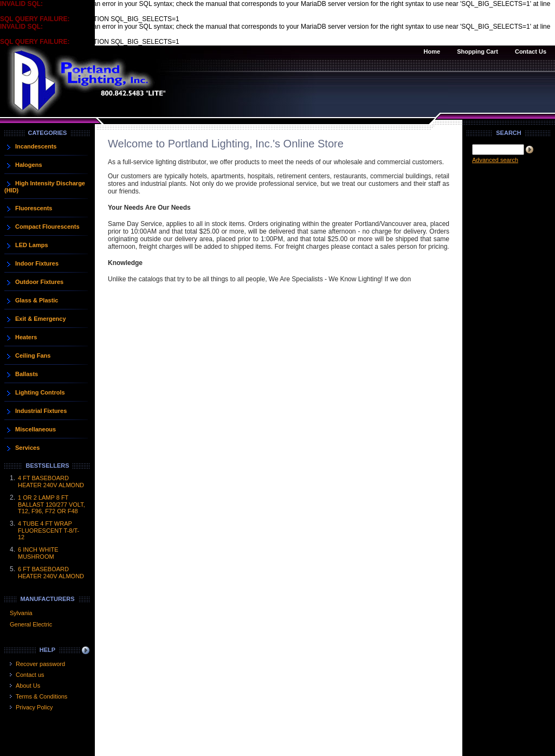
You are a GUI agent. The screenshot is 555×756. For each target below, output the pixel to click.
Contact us (30, 675)
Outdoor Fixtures (39, 282)
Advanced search (495, 160)
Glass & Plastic (37, 300)
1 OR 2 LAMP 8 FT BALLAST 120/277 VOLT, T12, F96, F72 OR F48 (51, 504)
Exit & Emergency (41, 319)
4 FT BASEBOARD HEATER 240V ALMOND (51, 482)
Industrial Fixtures (41, 411)
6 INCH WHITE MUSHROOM (38, 553)
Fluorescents (34, 208)
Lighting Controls (40, 392)
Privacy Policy (34, 707)
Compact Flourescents (47, 227)
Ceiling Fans (33, 356)
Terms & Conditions (41, 696)
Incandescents (36, 146)
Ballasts (27, 374)
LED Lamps (32, 245)
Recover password (40, 664)
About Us (28, 686)
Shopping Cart (477, 51)
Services (27, 448)
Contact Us (531, 51)
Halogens (29, 165)
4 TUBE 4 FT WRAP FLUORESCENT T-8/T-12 (49, 530)
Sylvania (21, 613)
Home (432, 51)
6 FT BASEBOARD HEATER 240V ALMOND (51, 573)
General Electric (31, 624)
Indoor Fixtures (37, 263)
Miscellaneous (36, 429)
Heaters (26, 337)
